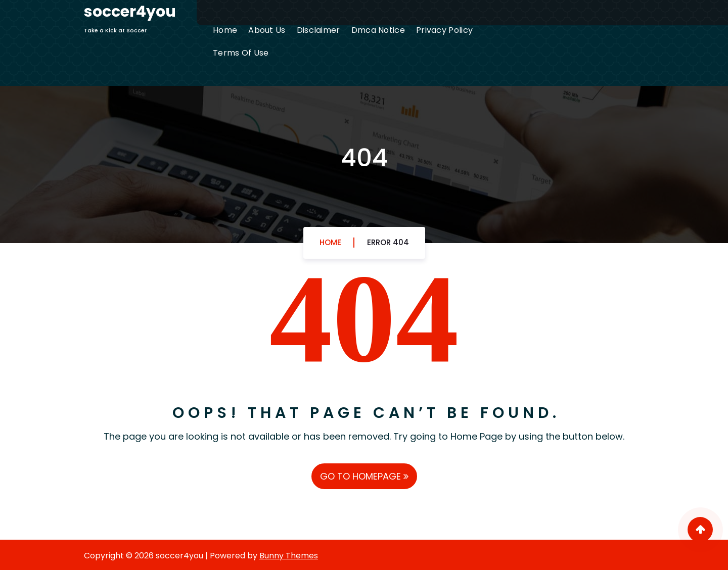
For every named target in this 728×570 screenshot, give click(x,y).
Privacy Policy (444, 30)
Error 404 (388, 242)
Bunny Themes (289, 556)
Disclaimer (318, 30)
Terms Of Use (241, 53)
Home (225, 30)
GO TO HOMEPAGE (364, 476)
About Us (267, 30)
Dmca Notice (378, 30)
